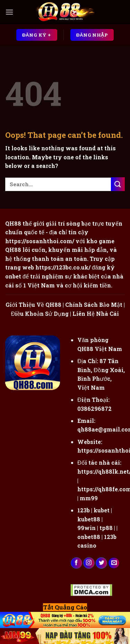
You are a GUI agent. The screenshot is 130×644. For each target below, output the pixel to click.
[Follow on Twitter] (101, 563)
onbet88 (89, 537)
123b (84, 510)
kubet (102, 510)
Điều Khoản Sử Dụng (40, 314)
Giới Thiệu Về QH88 (33, 305)
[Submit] (118, 184)
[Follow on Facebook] (76, 563)
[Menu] (9, 12)
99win (86, 528)
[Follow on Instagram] (89, 563)
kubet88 (89, 519)
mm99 (89, 498)
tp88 (106, 528)
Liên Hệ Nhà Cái (96, 314)
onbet (13, 276)
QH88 (13, 250)
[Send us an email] (114, 563)
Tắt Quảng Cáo (65, 607)
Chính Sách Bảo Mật (94, 305)
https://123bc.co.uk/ (63, 267)
